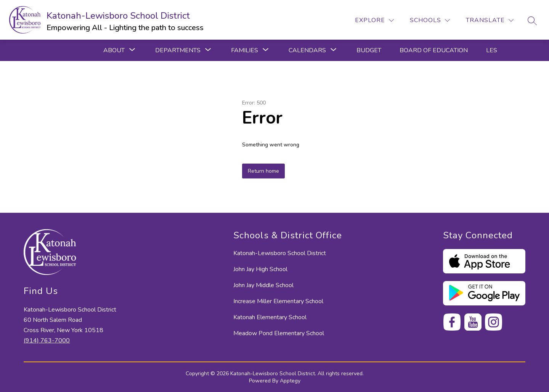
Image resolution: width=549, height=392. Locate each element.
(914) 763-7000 (47, 341)
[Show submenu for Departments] (178, 50)
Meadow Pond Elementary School (279, 333)
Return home (263, 171)
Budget (369, 50)
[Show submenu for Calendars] (307, 50)
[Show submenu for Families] (245, 50)
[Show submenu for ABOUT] (114, 50)
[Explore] (374, 20)
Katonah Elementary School (270, 317)
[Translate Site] (490, 20)
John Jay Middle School (263, 285)
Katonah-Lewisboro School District (280, 253)
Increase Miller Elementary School (278, 301)
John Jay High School (260, 269)
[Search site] (532, 21)
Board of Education (434, 50)
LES (492, 50)
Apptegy (290, 381)
